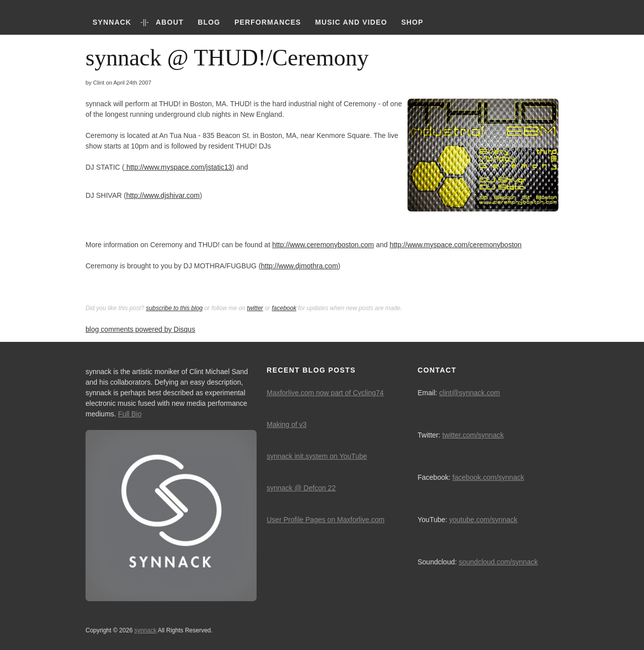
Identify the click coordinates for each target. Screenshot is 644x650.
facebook (284, 308)
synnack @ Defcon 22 (301, 488)
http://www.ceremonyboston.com (323, 245)
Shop (412, 22)
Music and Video (351, 22)
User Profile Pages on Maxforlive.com (326, 520)
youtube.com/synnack (483, 520)
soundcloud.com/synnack (498, 562)
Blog (209, 22)
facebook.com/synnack (488, 477)
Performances (268, 22)
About (170, 22)
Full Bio (130, 414)
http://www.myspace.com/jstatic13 (178, 167)
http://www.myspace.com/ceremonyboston (455, 245)
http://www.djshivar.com (163, 195)
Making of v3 (287, 424)
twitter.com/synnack (473, 435)
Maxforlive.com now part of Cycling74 (325, 393)
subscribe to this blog (174, 308)
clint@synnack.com (470, 393)
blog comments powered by (140, 329)
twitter (255, 308)
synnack (112, 22)
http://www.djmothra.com (300, 266)
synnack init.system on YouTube (317, 456)
